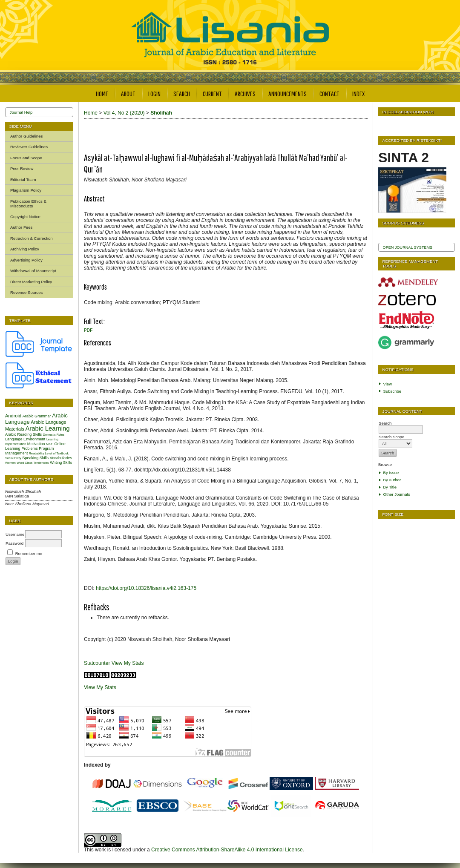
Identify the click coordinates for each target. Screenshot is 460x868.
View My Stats (128, 663)
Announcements (287, 93)
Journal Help (21, 112)
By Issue (391, 473)
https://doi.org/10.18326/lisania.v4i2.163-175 (146, 588)
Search (182, 93)
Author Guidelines (26, 136)
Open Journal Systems (408, 247)
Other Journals (397, 494)
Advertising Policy (26, 260)
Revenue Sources (26, 292)
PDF (88, 330)
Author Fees (21, 227)
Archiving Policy (25, 249)
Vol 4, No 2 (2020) (124, 113)
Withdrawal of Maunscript (33, 271)
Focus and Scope (26, 158)
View (388, 384)
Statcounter (97, 663)
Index (358, 93)
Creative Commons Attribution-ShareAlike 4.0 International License (227, 850)
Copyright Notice (25, 217)
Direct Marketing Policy (31, 282)
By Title (390, 487)
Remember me (29, 553)
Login (154, 93)
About (128, 93)
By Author (392, 480)
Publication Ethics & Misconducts (28, 204)
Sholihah (161, 113)
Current (212, 93)
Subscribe (392, 391)
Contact (329, 93)
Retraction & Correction (32, 238)
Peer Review (22, 168)
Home (102, 93)
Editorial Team (23, 180)
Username (15, 534)
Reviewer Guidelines (29, 147)
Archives (245, 93)
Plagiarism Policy (26, 190)
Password (14, 543)
